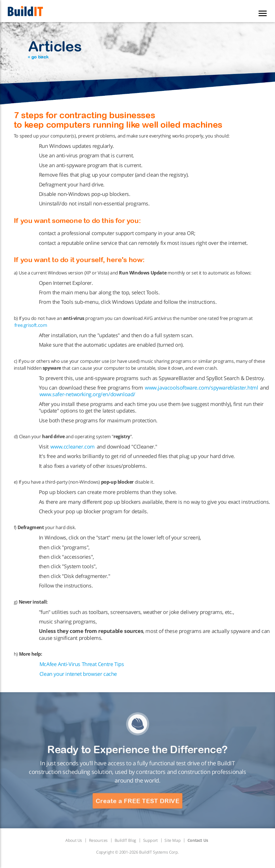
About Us (74, 840)
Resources (98, 840)
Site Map (172, 840)
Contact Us (198, 840)
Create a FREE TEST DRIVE (137, 801)
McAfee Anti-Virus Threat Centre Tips (82, 664)
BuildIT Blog (125, 840)
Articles (55, 49)
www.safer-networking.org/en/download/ (87, 394)
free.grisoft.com (31, 325)
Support (150, 840)
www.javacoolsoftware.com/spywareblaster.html (201, 388)
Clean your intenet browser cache (78, 674)
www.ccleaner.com (73, 447)
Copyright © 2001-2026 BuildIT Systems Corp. (137, 852)
